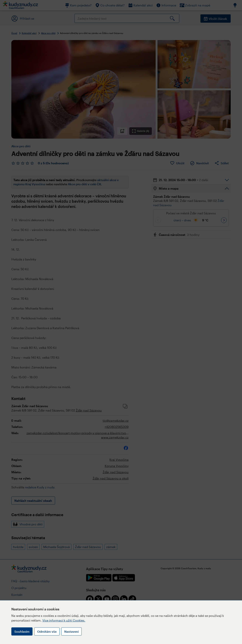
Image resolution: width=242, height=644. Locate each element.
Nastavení (71, 631)
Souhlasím (22, 631)
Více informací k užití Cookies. (64, 620)
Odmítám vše (47, 631)
